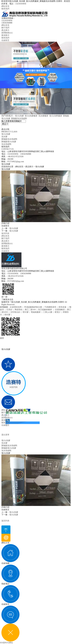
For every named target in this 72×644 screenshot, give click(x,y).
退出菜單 (5, 435)
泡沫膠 (4, 137)
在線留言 (5, 40)
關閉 (2, 338)
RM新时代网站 (6, 643)
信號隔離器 (60, 310)
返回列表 (5, 233)
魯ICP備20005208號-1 (25, 305)
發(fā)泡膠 (19, 116)
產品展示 (5, 30)
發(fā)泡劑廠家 (56, 116)
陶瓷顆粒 (19, 310)
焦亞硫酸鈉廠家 (45, 310)
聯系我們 (5, 9)
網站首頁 (5, 6)
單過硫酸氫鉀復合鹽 (33, 307)
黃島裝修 (63, 307)
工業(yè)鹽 (48, 312)
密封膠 (26, 312)
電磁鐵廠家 (36, 312)
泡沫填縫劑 (6, 144)
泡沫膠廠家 (43, 116)
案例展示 (5, 35)
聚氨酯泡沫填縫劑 (19, 118)
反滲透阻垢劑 (16, 307)
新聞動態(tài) (7, 33)
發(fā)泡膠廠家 (31, 116)
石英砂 (9, 310)
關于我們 (5, 28)
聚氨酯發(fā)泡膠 (9, 142)
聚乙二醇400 (30, 310)
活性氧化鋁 (15, 312)
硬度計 (58, 312)
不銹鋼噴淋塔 (50, 307)
